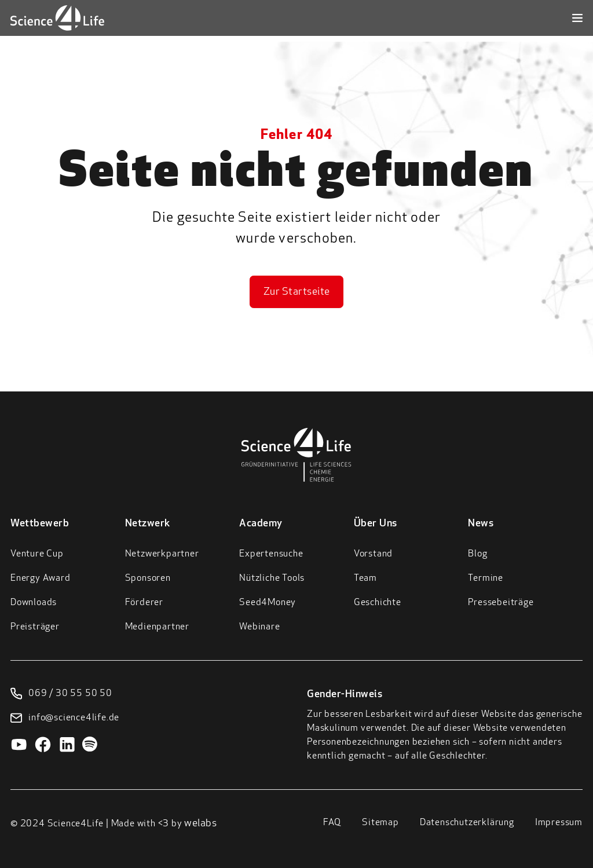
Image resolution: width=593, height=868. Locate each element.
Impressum (559, 823)
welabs (200, 824)
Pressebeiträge (501, 603)
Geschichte (378, 603)
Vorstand (373, 554)
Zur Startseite (297, 292)
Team (365, 578)
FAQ (332, 823)
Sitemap (380, 823)
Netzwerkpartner (162, 554)
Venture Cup (37, 554)
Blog (477, 554)
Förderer (144, 603)
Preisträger (35, 627)
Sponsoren (148, 578)
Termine (486, 578)
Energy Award (41, 578)
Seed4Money (268, 603)
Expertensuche (271, 554)
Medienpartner (157, 627)
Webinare (259, 627)
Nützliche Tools (272, 578)
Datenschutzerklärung (467, 823)
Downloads (34, 603)
